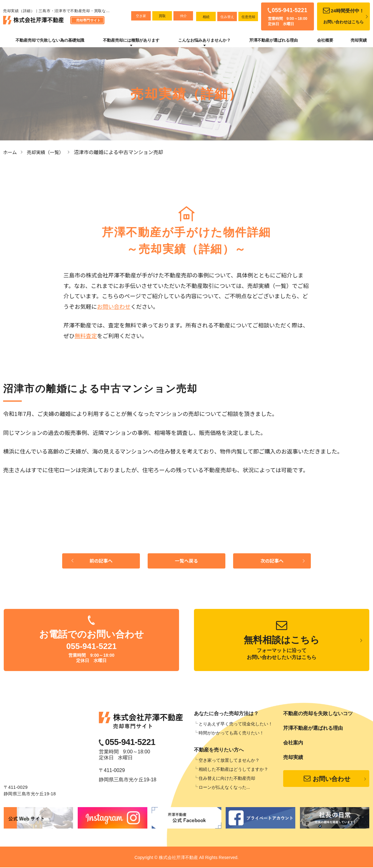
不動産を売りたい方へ (219, 751)
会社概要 (325, 40)
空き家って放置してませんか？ (229, 761)
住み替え (227, 17)
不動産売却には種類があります (131, 40)
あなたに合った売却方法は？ (226, 714)
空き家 (141, 16)
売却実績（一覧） (48, 152)
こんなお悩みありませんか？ (204, 40)
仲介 (183, 16)
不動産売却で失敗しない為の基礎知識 (50, 40)
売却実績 (359, 40)
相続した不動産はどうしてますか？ (233, 770)
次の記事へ (272, 561)
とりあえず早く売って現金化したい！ (236, 725)
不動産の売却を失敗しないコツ (318, 714)
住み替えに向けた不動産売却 (227, 779)
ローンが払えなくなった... (224, 788)
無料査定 (86, 335)
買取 (162, 16)
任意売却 (248, 17)
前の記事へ (101, 561)
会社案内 (293, 744)
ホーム (11, 152)
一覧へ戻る (186, 561)
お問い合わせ (114, 306)
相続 (206, 17)
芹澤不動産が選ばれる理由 (274, 40)
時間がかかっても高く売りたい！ (231, 734)
